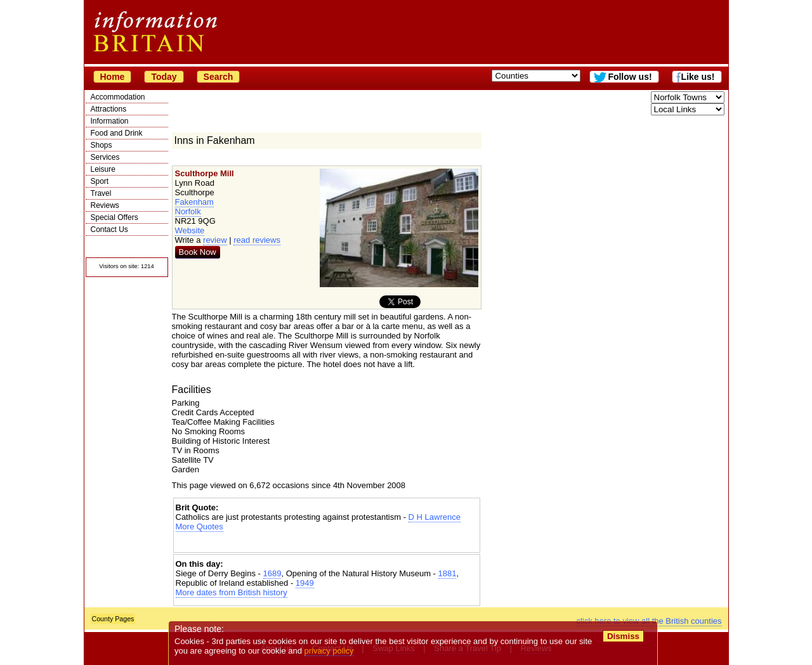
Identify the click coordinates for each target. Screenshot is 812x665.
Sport (100, 181)
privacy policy (329, 651)
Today (164, 77)
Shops (101, 145)
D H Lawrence (435, 517)
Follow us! (630, 77)
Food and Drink (117, 133)
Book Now (198, 252)
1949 (305, 583)
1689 (272, 573)
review (215, 240)
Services (105, 157)
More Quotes (200, 526)
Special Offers (115, 217)
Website (190, 230)
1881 (448, 573)
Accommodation (118, 97)
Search (219, 77)
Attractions (109, 109)
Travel (101, 193)
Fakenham (194, 202)
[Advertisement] (327, 542)
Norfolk (188, 211)
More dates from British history (232, 592)
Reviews (105, 205)
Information (110, 121)
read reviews (257, 240)
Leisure (103, 169)
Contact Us (109, 229)
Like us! (698, 77)
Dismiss (623, 636)
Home (113, 77)
